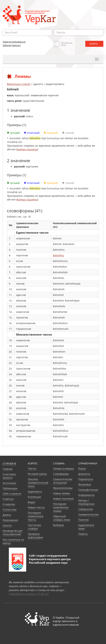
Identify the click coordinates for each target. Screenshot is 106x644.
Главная (8, 469)
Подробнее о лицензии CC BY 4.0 (29, 594)
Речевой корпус (37, 474)
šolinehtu (58, 255)
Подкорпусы (86, 479)
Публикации (10, 488)
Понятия (83, 520)
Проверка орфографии (35, 536)
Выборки (58, 525)
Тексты (32, 469)
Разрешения (10, 520)
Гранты (7, 525)
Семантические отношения (63, 481)
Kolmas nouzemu (27, 149)
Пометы (83, 534)
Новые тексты (36, 507)
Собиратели (86, 509)
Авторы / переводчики (86, 502)
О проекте (9, 464)
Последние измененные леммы (61, 507)
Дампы (7, 515)
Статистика (10, 509)
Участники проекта (9, 476)
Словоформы (61, 474)
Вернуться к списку (19, 84)
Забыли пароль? (12, 45)
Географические (88, 490)
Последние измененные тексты (36, 516)
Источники (9, 483)
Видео (31, 502)
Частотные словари (34, 527)
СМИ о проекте (12, 494)
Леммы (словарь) (63, 469)
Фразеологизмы (63, 488)
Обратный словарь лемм (62, 518)
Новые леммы (62, 493)
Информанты (86, 495)
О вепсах (8, 499)
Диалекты (84, 474)
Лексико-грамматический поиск (38, 483)
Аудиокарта (35, 491)
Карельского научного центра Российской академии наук (50, 561)
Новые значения (63, 499)
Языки (82, 469)
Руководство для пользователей (13, 532)
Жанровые (85, 484)
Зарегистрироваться (14, 42)
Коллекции (34, 497)
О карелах (9, 504)
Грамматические (88, 514)
